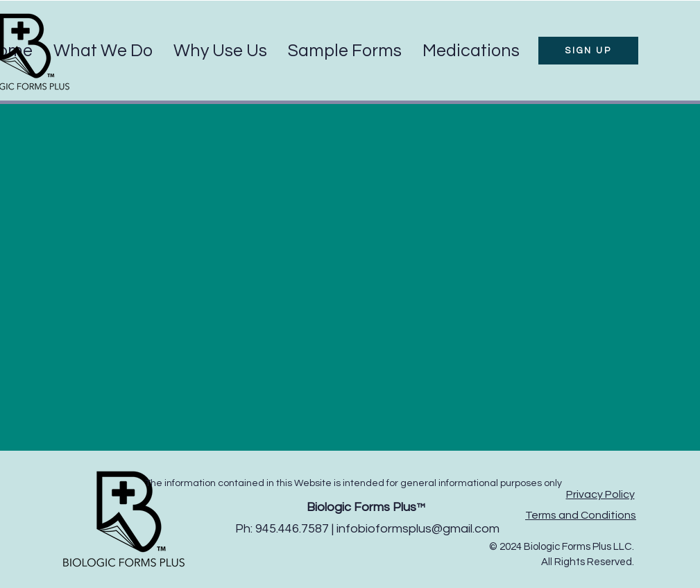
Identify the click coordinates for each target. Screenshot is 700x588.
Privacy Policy (600, 494)
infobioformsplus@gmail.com (418, 529)
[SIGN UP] (588, 51)
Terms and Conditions (581, 515)
